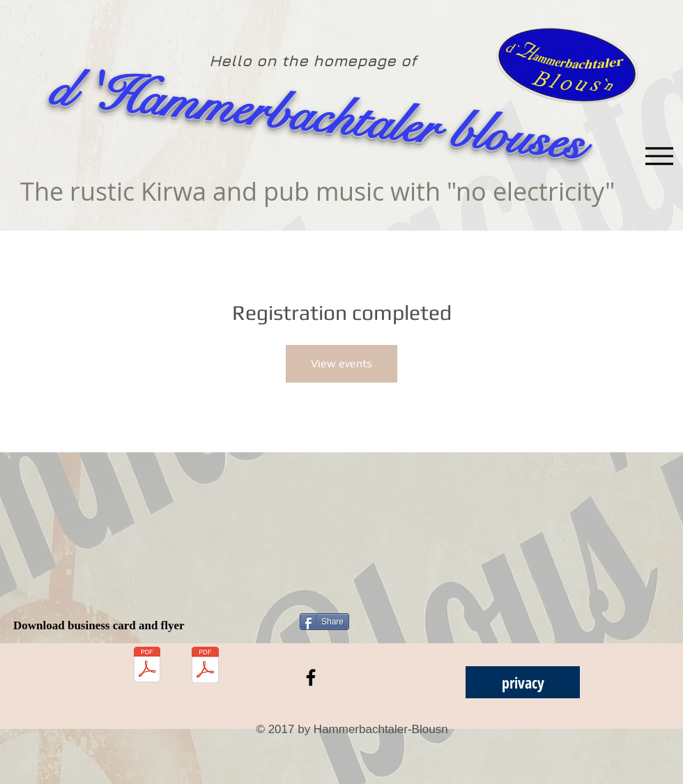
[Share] (324, 622)
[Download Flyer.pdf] (205, 666)
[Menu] (659, 156)
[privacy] (523, 682)
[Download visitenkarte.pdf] (147, 666)
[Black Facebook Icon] (311, 677)
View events (341, 363)
